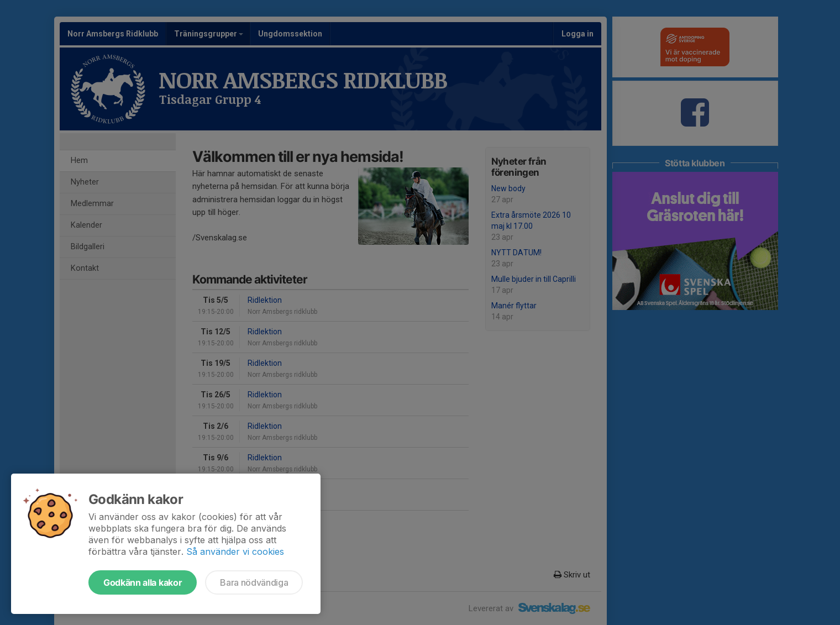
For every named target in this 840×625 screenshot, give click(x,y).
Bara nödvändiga (254, 582)
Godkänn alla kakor (143, 582)
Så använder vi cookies (235, 552)
